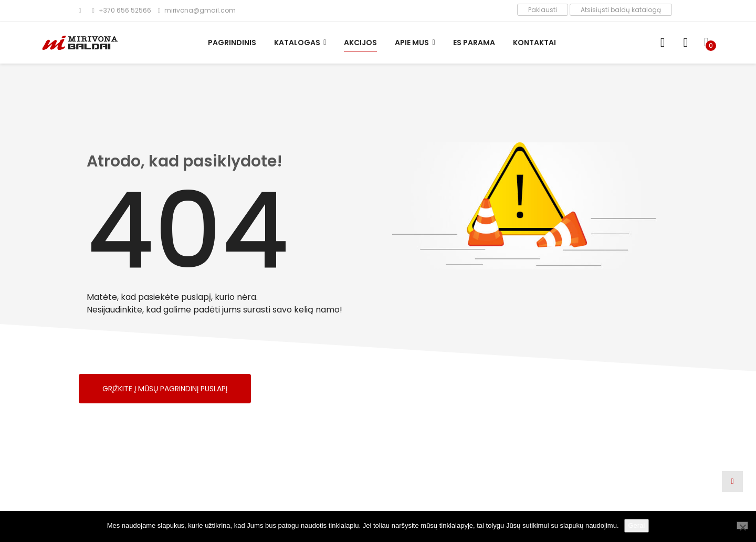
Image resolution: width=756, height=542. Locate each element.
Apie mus (412, 43)
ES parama (474, 43)
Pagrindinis (232, 43)
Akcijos (360, 43)
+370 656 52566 (121, 10)
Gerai (637, 525)
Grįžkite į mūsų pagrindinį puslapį (165, 389)
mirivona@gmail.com (197, 10)
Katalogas (297, 43)
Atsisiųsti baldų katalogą (621, 10)
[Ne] (742, 525)
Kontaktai (534, 43)
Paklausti (543, 10)
